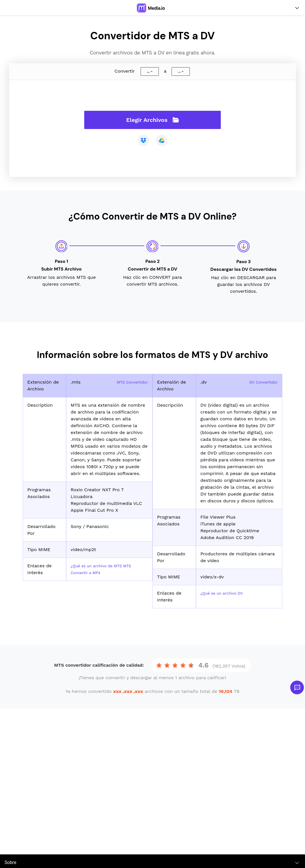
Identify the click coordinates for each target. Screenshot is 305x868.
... (148, 71)
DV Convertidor (261, 382)
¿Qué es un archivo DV (225, 593)
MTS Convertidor (129, 382)
